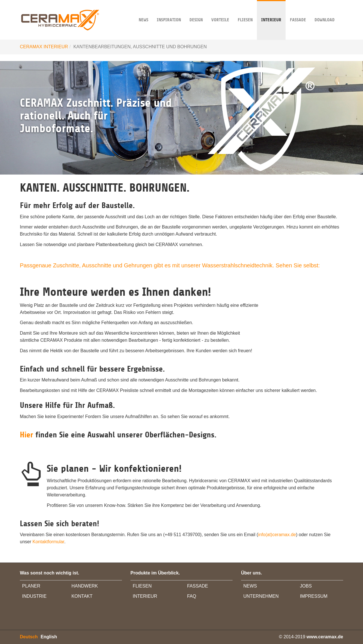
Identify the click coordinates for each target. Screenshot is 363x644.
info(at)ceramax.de (277, 535)
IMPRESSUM (314, 596)
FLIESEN (142, 586)
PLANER (31, 586)
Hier (28, 435)
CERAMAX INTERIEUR (44, 47)
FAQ (192, 596)
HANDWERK (85, 586)
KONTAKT (82, 596)
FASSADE (298, 11)
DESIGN (196, 11)
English (49, 637)
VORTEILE (220, 11)
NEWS (143, 11)
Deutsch (29, 637)
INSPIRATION (169, 11)
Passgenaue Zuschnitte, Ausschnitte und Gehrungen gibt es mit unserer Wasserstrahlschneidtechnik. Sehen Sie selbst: (170, 265)
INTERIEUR (271, 11)
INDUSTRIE (34, 596)
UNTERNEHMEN (261, 596)
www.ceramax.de (325, 637)
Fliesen (245, 11)
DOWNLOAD (325, 11)
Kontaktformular (48, 542)
